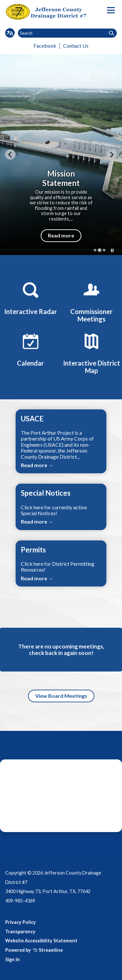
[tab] (95, 250)
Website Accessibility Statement (41, 941)
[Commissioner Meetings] (91, 301)
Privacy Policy (20, 922)
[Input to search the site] (67, 33)
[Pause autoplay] (112, 250)
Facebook (45, 46)
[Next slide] (112, 154)
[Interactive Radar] (31, 297)
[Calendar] (31, 349)
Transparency (20, 932)
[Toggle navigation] (111, 10)
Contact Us (76, 46)
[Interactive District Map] (91, 352)
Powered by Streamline (34, 950)
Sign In (13, 959)
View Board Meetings (61, 696)
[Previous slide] (10, 154)
